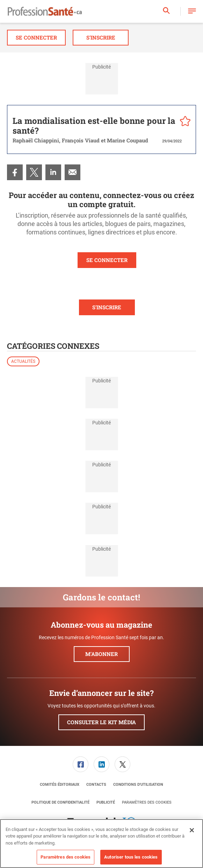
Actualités (23, 361)
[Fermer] (192, 830)
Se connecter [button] (36, 37)
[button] (192, 11)
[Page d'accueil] (45, 12)
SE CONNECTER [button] (107, 260)
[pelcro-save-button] (183, 122)
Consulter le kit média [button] (101, 722)
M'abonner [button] (101, 654)
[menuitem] (15, 172)
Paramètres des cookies (147, 802)
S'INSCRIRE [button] (107, 307)
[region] (101, 844)
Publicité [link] (106, 802)
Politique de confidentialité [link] (60, 802)
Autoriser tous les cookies (131, 857)
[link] (15, 172)
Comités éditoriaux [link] (60, 785)
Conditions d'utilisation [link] (138, 785)
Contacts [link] (96, 785)
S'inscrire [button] (101, 37)
